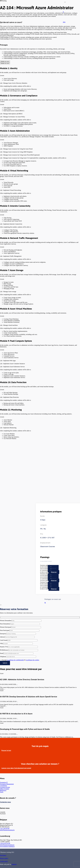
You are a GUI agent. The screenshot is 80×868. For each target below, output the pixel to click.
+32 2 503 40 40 (5, 828)
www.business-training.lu (7, 846)
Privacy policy (4, 858)
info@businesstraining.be (7, 830)
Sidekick (14, 864)
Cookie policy (4, 861)
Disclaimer (3, 855)
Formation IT (4, 782)
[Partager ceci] (45, 603)
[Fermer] (65, 2)
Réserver (54, 572)
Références (3, 790)
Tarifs (2, 792)
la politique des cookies (32, 660)
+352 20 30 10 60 (5, 843)
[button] (63, 12)
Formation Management (7, 784)
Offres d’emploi (5, 789)
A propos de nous (5, 787)
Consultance (4, 786)
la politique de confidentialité (16, 660)
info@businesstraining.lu (7, 845)
